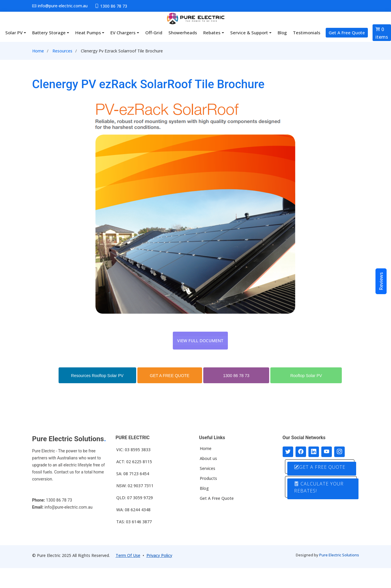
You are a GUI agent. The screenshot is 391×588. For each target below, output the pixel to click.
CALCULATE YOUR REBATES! (319, 487)
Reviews (381, 281)
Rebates (212, 33)
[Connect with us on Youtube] (327, 452)
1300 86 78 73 (236, 376)
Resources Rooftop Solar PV (97, 376)
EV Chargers (123, 33)
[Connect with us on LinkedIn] (314, 452)
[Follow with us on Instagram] (339, 452)
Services (208, 468)
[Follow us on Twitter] (288, 452)
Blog (282, 33)
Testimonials (307, 33)
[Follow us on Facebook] (301, 452)
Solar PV (14, 33)
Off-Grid (154, 33)
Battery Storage (49, 33)
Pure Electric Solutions (339, 555)
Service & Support (249, 33)
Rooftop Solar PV (306, 376)
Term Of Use (128, 555)
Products (208, 478)
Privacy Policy (159, 555)
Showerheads (183, 33)
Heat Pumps (88, 33)
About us (208, 459)
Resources (62, 51)
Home (38, 51)
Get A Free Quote (347, 33)
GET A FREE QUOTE (170, 376)
